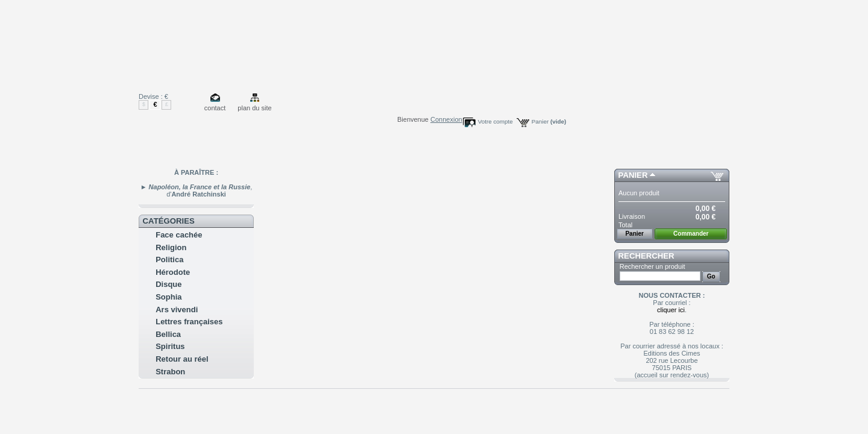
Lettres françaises (189, 322)
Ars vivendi (177, 310)
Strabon (170, 372)
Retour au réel (182, 359)
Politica (169, 259)
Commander (691, 234)
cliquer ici (671, 310)
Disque (168, 284)
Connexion (446, 119)
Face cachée (179, 235)
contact (215, 108)
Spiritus (170, 346)
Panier (549, 121)
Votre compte (495, 121)
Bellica (168, 334)
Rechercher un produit (653, 266)
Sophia (168, 297)
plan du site (254, 108)
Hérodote (173, 272)
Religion (171, 247)
